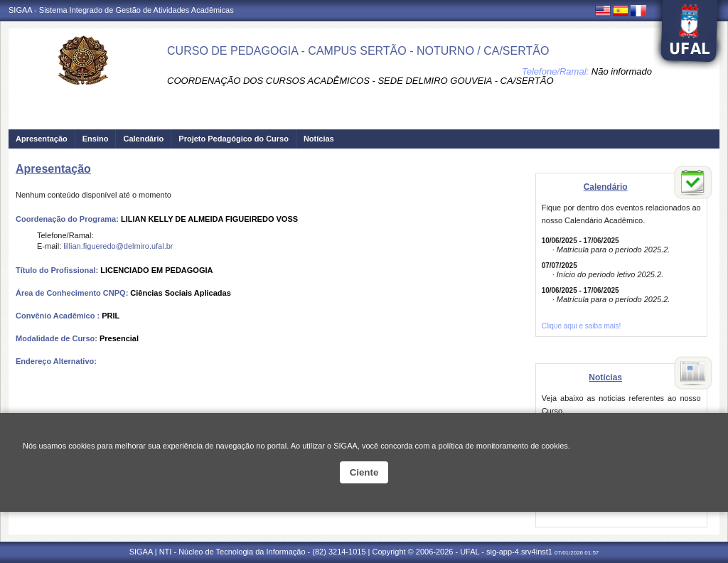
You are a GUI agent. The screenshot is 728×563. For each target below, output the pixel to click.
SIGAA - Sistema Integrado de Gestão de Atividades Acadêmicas (121, 10)
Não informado (622, 71)
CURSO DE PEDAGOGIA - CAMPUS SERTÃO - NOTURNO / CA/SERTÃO (358, 51)
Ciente (364, 472)
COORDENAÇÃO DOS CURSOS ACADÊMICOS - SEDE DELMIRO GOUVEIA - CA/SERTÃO (360, 81)
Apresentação (42, 139)
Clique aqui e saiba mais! (582, 326)
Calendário (143, 139)
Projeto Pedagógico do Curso (234, 139)
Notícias (319, 139)
